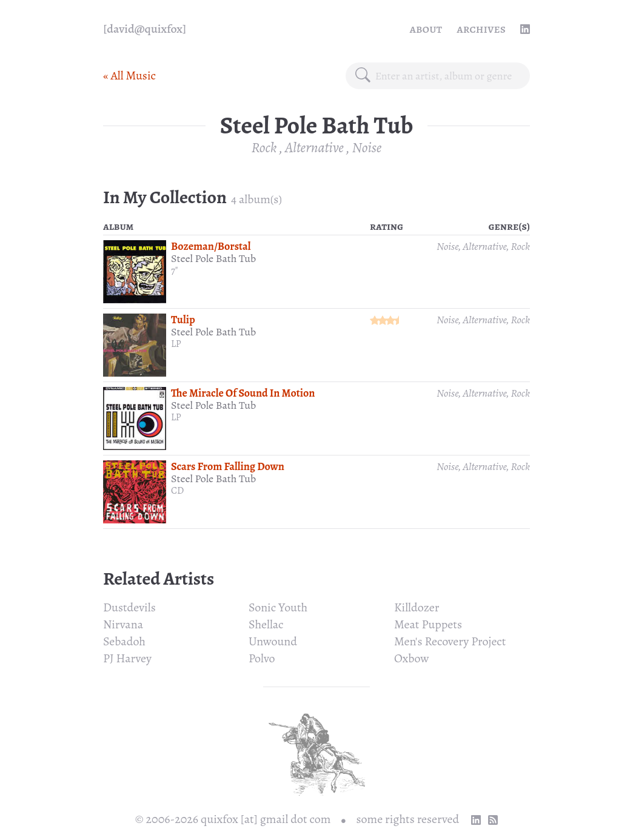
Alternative (314, 147)
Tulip (183, 320)
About (426, 29)
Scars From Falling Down (228, 466)
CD (177, 491)
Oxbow (411, 658)
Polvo (262, 658)
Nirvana (123, 624)
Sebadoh (124, 641)
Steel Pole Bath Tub (213, 258)
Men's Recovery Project (450, 641)
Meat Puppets (428, 624)
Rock (264, 147)
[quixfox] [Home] (145, 29)
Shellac (266, 624)
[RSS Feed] (493, 820)
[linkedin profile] (525, 29)
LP (176, 344)
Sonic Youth (278, 607)
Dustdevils (129, 607)
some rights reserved (408, 819)
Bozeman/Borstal (211, 246)
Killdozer (417, 607)
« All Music (129, 76)
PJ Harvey (127, 658)
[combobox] (448, 76)
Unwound (273, 641)
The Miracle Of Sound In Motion (243, 393)
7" (175, 270)
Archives (481, 29)
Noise (367, 147)
